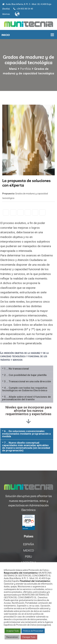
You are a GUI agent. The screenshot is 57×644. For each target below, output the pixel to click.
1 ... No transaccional (16, 369)
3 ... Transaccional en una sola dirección (28, 381)
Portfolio (26, 69)
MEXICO (29, 550)
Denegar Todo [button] (29, 637)
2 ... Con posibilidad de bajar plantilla (25, 375)
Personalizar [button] (12, 637)
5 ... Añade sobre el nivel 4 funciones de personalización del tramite (26, 398)
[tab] (27, 369)
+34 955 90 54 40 (23, 9)
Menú (13, 69)
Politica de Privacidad (33, 631)
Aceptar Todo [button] (13, 631)
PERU (28, 557)
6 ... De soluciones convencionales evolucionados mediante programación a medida (26, 434)
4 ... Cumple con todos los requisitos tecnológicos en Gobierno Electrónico (25, 389)
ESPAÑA (29, 544)
